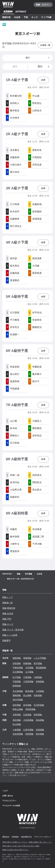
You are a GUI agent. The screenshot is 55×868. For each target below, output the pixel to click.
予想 (26, 17)
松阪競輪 (38, 695)
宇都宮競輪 (18, 668)
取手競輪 (38, 663)
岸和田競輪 (30, 709)
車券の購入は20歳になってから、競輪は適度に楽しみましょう (27, 842)
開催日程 (6, 17)
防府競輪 (38, 715)
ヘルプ (5, 791)
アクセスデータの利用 (11, 806)
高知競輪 (40, 720)
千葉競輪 (27, 677)
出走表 (17, 17)
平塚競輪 (17, 682)
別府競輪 (29, 734)
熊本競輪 (40, 734)
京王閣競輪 (18, 672)
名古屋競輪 (18, 691)
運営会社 (6, 837)
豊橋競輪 (17, 695)
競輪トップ (7, 597)
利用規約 (15, 837)
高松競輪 (17, 720)
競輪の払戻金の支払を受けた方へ (16, 850)
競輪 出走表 (8, 613)
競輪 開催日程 (9, 608)
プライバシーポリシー (43, 837)
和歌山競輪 (18, 709)
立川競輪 (29, 672)
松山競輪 (17, 724)
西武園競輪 (41, 668)
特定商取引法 (26, 837)
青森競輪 (27, 658)
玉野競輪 (17, 715)
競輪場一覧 (7, 603)
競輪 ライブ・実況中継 (13, 630)
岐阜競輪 (29, 691)
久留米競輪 (28, 730)
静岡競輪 (17, 686)
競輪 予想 (7, 619)
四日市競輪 (18, 700)
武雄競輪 (40, 730)
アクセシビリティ (9, 801)
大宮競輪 (29, 668)
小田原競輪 (28, 682)
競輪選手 (6, 640)
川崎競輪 (38, 677)
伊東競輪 (40, 682)
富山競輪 (27, 695)
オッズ (34, 17)
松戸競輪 (17, 677)
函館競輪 (17, 658)
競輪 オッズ (8, 624)
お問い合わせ (8, 796)
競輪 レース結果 (10, 635)
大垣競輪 (40, 691)
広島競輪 (27, 715)
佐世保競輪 (18, 734)
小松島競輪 (28, 720)
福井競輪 (17, 705)
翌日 (44, 67)
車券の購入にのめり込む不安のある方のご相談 (21, 846)
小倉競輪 (17, 730)
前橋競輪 (27, 663)
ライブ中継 (46, 17)
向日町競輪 (39, 705)
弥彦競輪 (17, 663)
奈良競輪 (27, 705)
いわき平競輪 (40, 658)
